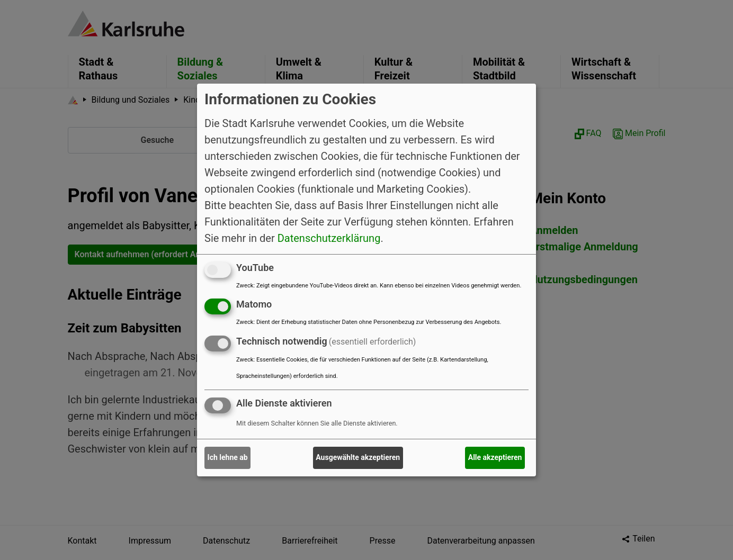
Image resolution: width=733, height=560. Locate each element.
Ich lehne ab (228, 457)
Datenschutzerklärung (329, 238)
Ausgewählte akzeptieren (358, 457)
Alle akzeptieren (495, 457)
